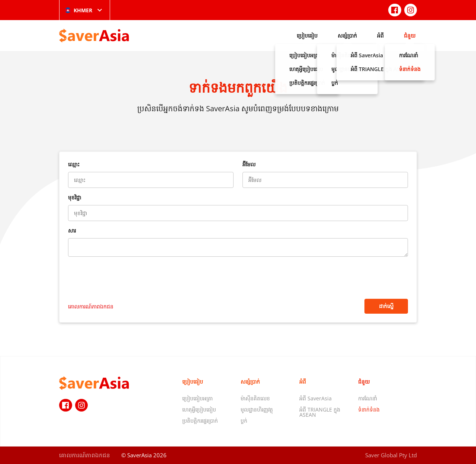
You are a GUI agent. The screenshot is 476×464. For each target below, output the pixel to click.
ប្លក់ (244, 421)
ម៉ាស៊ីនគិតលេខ (255, 398)
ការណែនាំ (368, 398)
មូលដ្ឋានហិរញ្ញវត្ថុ (257, 409)
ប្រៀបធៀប (307, 36)
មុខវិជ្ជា (75, 197)
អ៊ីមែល (249, 164)
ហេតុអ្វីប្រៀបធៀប (199, 409)
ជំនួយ (410, 36)
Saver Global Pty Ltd (391, 455)
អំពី (380, 36)
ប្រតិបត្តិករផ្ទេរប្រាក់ (200, 421)
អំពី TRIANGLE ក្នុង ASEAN (320, 412)
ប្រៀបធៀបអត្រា (197, 398)
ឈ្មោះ (74, 164)
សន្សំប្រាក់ (347, 36)
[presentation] (125, 279)
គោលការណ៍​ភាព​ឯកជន (91, 306)
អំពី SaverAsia (316, 398)
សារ (72, 231)
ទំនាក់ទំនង (369, 409)
